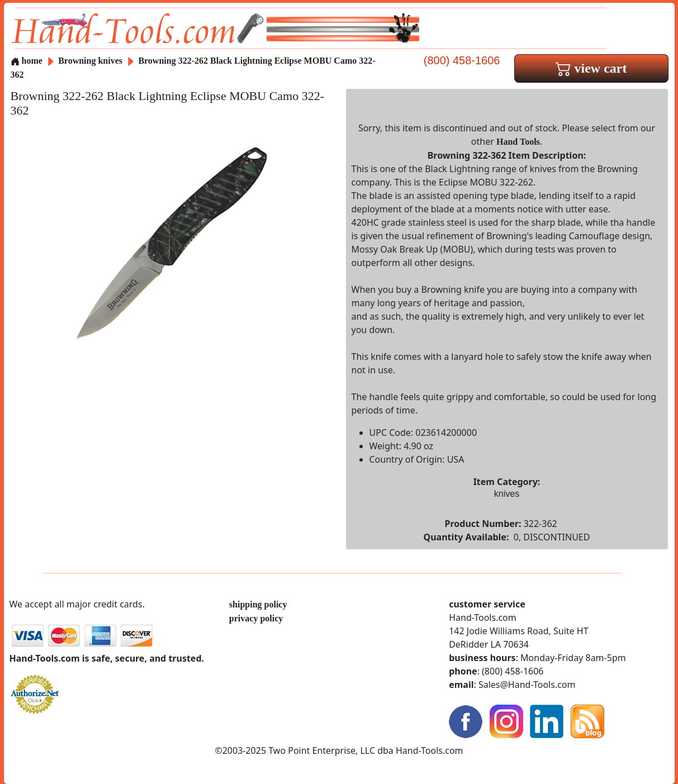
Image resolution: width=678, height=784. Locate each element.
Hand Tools (518, 142)
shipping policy (258, 604)
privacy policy (256, 618)
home (27, 61)
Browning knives (90, 61)
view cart (591, 68)
